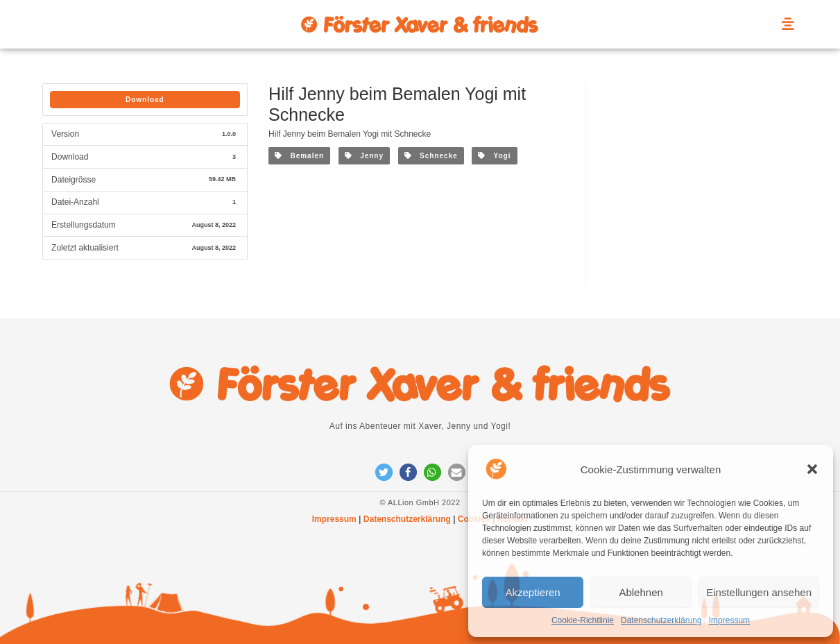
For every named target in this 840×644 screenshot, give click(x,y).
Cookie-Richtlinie (583, 620)
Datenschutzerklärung (661, 620)
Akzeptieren (532, 592)
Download (145, 100)
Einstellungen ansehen (759, 592)
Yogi (494, 156)
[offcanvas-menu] (788, 24)
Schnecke (431, 156)
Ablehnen (641, 592)
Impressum (729, 620)
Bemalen (299, 156)
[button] (812, 469)
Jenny (364, 156)
